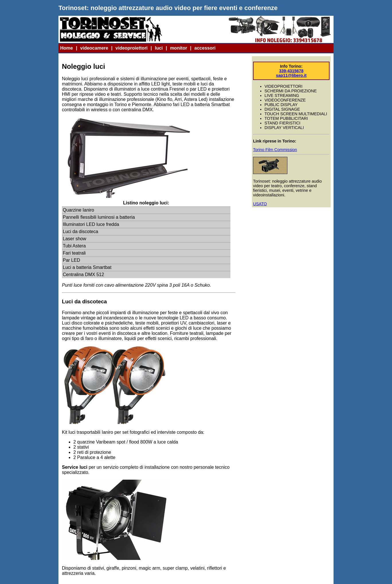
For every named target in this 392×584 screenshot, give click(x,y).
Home (66, 48)
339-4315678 (291, 71)
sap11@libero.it (291, 75)
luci (159, 48)
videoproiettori (132, 48)
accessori (205, 48)
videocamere (94, 48)
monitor (179, 48)
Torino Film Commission (275, 150)
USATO (260, 204)
